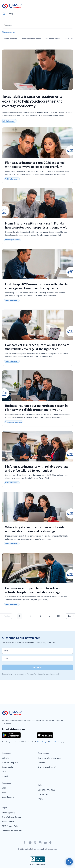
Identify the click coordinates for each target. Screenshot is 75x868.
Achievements (10, 39)
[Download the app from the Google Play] (11, 735)
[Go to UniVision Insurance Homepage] (12, 6)
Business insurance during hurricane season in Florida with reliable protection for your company (36, 410)
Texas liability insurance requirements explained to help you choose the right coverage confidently (32, 101)
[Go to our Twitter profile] (25, 843)
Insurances (7, 753)
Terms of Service (55, 742)
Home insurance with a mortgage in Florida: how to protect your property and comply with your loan (37, 227)
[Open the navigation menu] (70, 6)
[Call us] (69, 862)
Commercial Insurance (31, 39)
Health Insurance (53, 39)
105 (59, 615)
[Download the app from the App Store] (45, 735)
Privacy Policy (41, 742)
